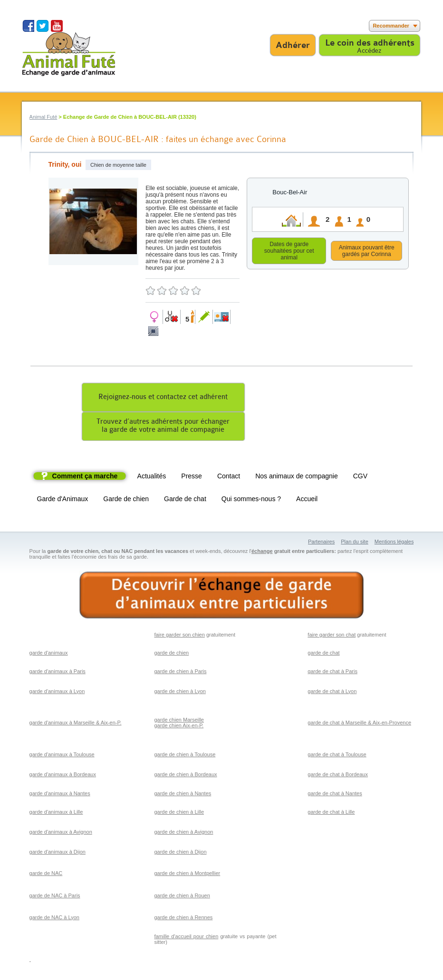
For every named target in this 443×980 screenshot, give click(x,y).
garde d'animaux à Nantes (60, 795)
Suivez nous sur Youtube (57, 26)
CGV (360, 477)
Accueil (307, 500)
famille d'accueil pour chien (186, 938)
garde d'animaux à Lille (56, 813)
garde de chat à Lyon (332, 693)
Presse (192, 477)
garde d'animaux (49, 654)
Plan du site (354, 543)
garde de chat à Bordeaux (338, 776)
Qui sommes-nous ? (251, 500)
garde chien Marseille (179, 721)
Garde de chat (185, 500)
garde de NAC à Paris (55, 897)
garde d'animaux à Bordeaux (63, 776)
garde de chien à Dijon (180, 853)
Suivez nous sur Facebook (28, 26)
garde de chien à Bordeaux (185, 776)
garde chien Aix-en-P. (179, 727)
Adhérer (293, 45)
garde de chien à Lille (179, 813)
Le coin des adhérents (370, 43)
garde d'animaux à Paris (58, 673)
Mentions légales (394, 543)
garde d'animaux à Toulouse (62, 756)
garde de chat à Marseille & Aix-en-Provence (359, 724)
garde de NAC (46, 875)
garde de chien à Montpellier (187, 875)
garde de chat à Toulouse (337, 756)
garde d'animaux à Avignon (61, 833)
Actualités (152, 477)
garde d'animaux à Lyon (57, 693)
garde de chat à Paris (332, 673)
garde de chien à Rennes (183, 919)
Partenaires (321, 543)
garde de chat (323, 654)
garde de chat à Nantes (335, 795)
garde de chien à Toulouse (185, 756)
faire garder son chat (332, 636)
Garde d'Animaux (63, 500)
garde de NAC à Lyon (54, 919)
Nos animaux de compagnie (297, 477)
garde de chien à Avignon (183, 833)
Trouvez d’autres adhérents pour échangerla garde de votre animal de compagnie (163, 427)
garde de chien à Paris (180, 673)
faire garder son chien (179, 636)
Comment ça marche (85, 477)
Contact (229, 477)
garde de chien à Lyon (180, 693)
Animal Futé (43, 117)
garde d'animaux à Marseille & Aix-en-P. (76, 724)
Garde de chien (126, 500)
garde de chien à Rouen (182, 897)
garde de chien (171, 654)
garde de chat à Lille (331, 813)
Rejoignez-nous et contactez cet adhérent (163, 398)
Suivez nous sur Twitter (43, 26)
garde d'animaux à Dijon (58, 853)
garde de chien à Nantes (183, 795)
